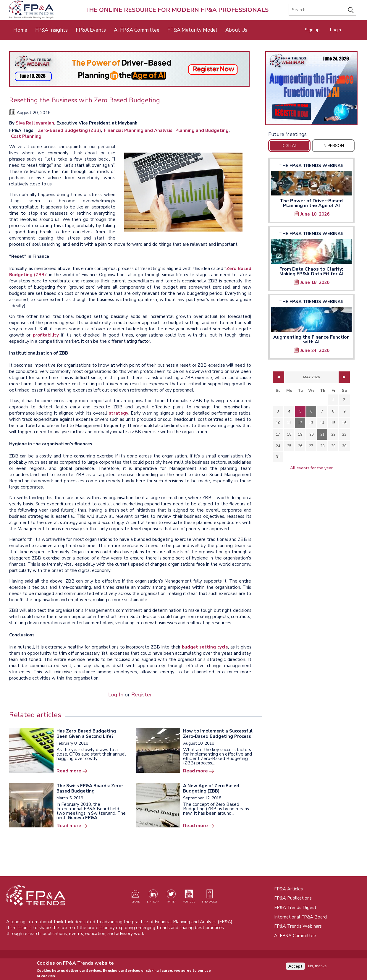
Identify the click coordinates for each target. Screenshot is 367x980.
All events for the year (311, 468)
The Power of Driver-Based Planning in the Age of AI (311, 203)
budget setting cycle (205, 647)
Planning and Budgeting (202, 130)
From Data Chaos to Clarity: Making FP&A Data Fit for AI (311, 271)
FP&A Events (91, 30)
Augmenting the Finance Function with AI (311, 339)
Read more (69, 771)
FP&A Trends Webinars (298, 926)
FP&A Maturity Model (192, 30)
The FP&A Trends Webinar (311, 166)
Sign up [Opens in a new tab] (312, 30)
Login (335, 30)
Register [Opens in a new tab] (142, 695)
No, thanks (317, 967)
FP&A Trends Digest (295, 908)
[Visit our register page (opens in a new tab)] (135, 897)
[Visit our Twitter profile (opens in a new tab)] (171, 897)
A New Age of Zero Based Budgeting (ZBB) (211, 788)
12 (300, 423)
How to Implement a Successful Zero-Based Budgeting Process (218, 734)
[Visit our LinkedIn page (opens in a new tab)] (153, 897)
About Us (236, 30)
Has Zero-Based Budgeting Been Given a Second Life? (86, 734)
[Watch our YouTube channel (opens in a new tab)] (189, 897)
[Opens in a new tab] (311, 88)
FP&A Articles (288, 889)
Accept (295, 967)
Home (20, 30)
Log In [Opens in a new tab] (116, 695)
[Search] (322, 10)
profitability (46, 335)
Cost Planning (26, 136)
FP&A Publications (293, 898)
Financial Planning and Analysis (138, 130)
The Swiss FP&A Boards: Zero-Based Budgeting (90, 788)
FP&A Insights (51, 30)
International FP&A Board (300, 917)
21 (322, 434)
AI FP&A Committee (137, 30)
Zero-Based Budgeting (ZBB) (69, 130)
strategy (119, 413)
